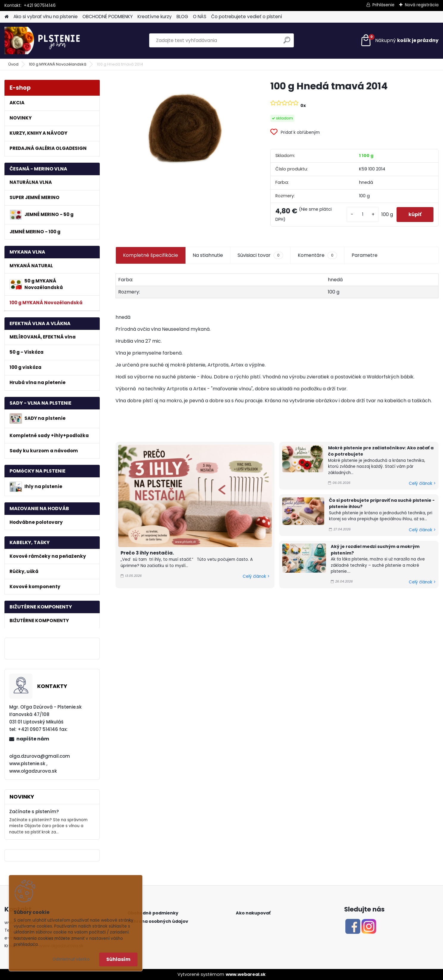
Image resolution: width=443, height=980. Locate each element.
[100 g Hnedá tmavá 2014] (183, 125)
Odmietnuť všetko (71, 959)
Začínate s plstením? (34, 812)
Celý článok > (256, 576)
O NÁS (200, 17)
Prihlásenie (383, 5)
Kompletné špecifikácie (150, 255)
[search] (287, 42)
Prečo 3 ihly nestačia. (147, 553)
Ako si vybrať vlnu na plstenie (46, 17)
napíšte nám (33, 739)
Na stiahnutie (208, 255)
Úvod (13, 64)
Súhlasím (118, 959)
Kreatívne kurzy (155, 17)
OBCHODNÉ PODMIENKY (108, 17)
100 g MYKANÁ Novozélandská (58, 64)
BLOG (182, 17)
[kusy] (363, 214)
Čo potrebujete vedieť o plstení (247, 17)
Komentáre (317, 255)
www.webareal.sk (246, 974)
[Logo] (45, 41)
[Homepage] (7, 17)
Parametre (365, 255)
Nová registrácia (422, 5)
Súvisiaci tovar (260, 255)
